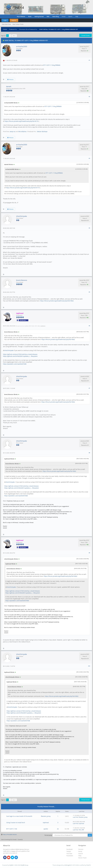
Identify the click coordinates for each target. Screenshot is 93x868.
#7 (89, 388)
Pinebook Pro (13, 29)
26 (58, 829)
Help (77, 16)
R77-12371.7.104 (12, 829)
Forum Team (82, 858)
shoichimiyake (22, 216)
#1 (89, 60)
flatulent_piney (46, 816)
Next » (14, 36)
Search (70, 16)
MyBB (11, 865)
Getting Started (39, 16)
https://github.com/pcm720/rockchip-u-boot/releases (20, 354)
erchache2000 (22, 46)
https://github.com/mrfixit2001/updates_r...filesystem (20, 356)
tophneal (43, 326)
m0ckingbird (68, 865)
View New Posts (6, 24)
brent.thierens (22, 280)
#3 (89, 158)
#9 (89, 553)
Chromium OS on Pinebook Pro (28, 29)
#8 (89, 453)
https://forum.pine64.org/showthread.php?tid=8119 (21, 121)
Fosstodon (70, 856)
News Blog (56, 16)
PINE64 (5, 29)
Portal (64, 16)
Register (14, 20)
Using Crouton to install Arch (16, 823)
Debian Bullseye (42, 131)
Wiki (48, 16)
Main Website (21, 16)
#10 (89, 666)
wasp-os (12, 131)
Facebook (69, 849)
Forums (81, 849)
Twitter (69, 851)
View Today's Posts (18, 24)
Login (5, 20)
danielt (9, 86)
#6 (89, 326)
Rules (30, 16)
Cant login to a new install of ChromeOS (19, 816)
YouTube (69, 854)
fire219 (88, 865)
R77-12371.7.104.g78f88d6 (52, 65)
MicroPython (22, 131)
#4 (89, 228)
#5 (89, 292)
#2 (89, 97)
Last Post (76, 817)
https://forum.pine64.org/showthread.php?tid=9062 (57, 301)
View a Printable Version (10, 834)
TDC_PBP (81, 830)
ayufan (46, 829)
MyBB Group (25, 865)
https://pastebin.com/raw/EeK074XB (15, 364)
